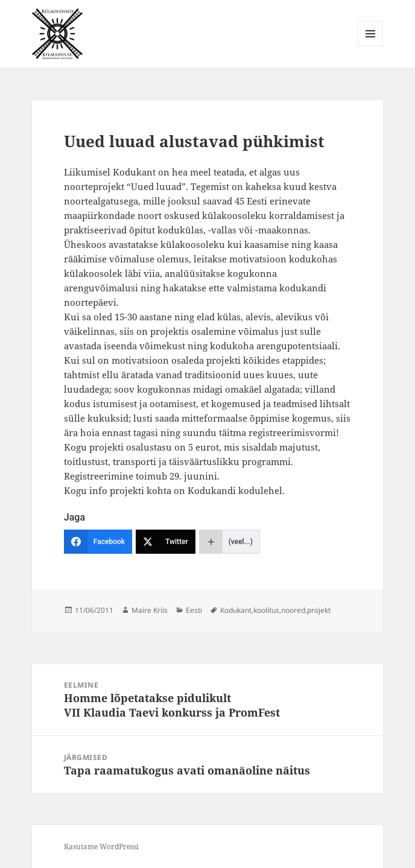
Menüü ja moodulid (371, 46)
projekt (319, 610)
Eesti (194, 610)
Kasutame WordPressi (101, 847)
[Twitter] (166, 542)
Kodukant (236, 610)
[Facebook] (98, 542)
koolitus (266, 610)
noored (293, 610)
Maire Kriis (150, 610)
